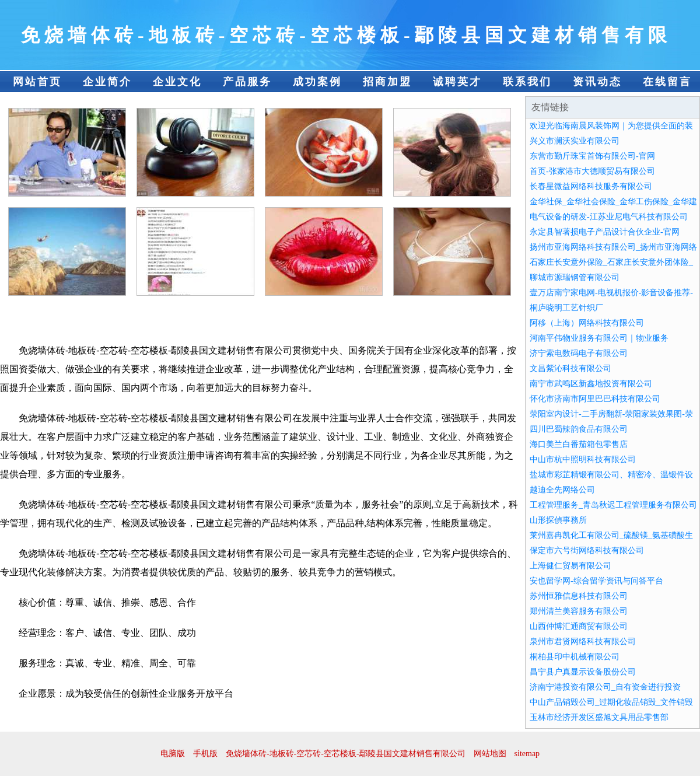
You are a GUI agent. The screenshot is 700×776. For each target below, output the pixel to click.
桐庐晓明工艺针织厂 (566, 308)
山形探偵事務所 (558, 520)
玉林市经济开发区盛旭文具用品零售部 (599, 717)
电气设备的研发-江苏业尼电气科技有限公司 (609, 217)
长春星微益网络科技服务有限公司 (591, 186)
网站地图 (490, 754)
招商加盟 (387, 82)
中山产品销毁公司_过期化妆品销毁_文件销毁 (611, 702)
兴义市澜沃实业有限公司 (575, 141)
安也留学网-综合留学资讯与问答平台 (596, 581)
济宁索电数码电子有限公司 (579, 353)
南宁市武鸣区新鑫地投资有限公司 (591, 384)
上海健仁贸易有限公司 (570, 566)
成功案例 (317, 82)
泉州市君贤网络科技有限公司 (583, 642)
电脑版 (173, 754)
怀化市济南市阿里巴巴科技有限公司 (595, 399)
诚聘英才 (457, 82)
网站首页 (37, 82)
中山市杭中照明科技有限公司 (583, 459)
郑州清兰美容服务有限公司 (579, 611)
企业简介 (107, 82)
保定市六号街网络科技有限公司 (587, 550)
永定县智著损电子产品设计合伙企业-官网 (605, 232)
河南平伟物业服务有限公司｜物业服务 (599, 338)
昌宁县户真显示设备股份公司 (583, 672)
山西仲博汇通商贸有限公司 (579, 626)
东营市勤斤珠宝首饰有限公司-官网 (592, 156)
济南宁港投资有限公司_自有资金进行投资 (605, 687)
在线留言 (667, 82)
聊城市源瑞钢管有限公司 (575, 277)
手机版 (205, 754)
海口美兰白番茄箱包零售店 (579, 444)
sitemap (527, 754)
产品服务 (247, 82)
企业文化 (177, 82)
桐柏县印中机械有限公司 (575, 657)
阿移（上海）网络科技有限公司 (587, 323)
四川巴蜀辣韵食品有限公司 (579, 429)
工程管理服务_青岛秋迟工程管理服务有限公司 (613, 505)
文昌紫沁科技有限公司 (570, 368)
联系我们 (527, 82)
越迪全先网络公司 (562, 490)
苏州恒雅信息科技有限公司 (579, 596)
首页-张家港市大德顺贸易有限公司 (592, 171)
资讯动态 (597, 82)
